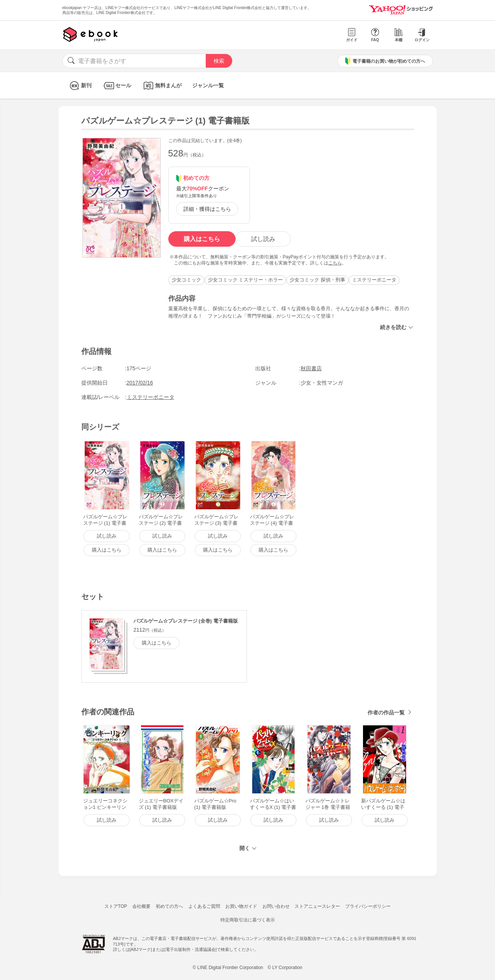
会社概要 (141, 906)
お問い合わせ (276, 906)
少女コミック (186, 280)
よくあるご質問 (204, 906)
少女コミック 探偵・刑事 (317, 280)
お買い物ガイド (241, 906)
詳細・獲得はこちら (207, 209)
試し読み (263, 239)
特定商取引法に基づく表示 (248, 920)
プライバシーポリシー (368, 906)
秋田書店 (311, 368)
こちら (335, 263)
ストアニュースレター (317, 906)
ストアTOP (116, 906)
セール (117, 86)
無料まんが (162, 86)
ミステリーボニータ (374, 280)
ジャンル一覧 (208, 85)
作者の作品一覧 (386, 713)
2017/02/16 (140, 383)
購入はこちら (202, 239)
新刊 (80, 86)
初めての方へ (169, 906)
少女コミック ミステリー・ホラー (246, 280)
